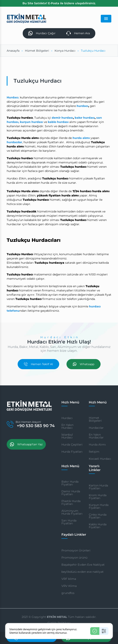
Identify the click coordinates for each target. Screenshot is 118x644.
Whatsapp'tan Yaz (26, 445)
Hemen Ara (78, 33)
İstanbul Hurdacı (67, 436)
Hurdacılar (96, 428)
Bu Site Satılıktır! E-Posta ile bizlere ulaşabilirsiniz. (59, 3)
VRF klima (69, 579)
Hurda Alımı (97, 445)
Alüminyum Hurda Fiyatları (72, 512)
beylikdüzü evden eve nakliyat (83, 572)
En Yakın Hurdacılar (96, 436)
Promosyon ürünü (74, 558)
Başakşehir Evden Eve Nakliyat (83, 565)
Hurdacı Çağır (42, 33)
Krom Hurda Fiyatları (98, 497)
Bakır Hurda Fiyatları (70, 483)
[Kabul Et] (95, 631)
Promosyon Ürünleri (76, 550)
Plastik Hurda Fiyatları (71, 502)
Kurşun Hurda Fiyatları (99, 506)
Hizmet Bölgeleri (95, 419)
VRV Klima (69, 586)
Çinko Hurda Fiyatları (98, 516)
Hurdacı (67, 418)
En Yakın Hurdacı (67, 426)
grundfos (68, 593)
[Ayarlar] (104, 631)
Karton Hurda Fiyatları (98, 487)
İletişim (94, 452)
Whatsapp (84, 364)
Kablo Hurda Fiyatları (98, 526)
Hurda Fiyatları (72, 452)
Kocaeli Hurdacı (100, 459)
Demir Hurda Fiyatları (71, 493)
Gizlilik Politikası (59, 623)
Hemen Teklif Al (38, 364)
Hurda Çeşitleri (72, 445)
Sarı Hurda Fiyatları (69, 522)
